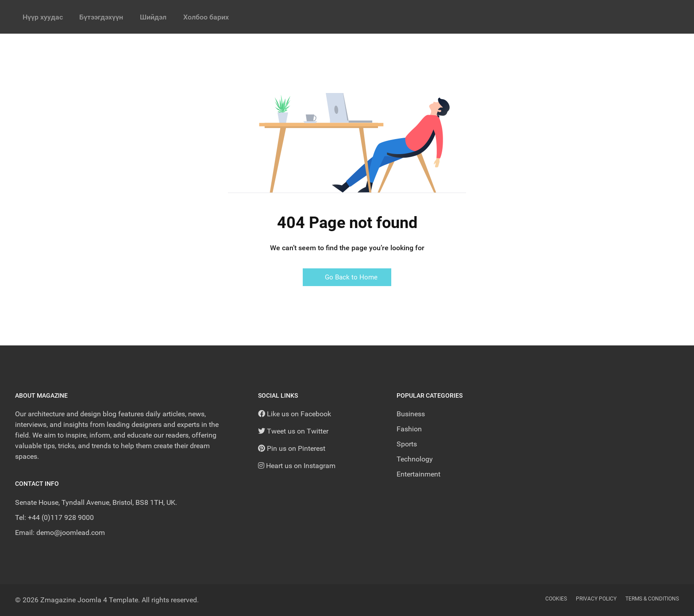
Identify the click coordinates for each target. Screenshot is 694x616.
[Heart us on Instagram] (297, 466)
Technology (415, 459)
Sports (407, 444)
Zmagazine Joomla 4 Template (89, 600)
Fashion (409, 429)
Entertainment (418, 474)
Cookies (556, 599)
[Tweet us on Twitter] (293, 431)
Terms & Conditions (652, 599)
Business (411, 414)
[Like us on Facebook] (295, 414)
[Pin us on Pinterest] (292, 448)
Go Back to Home (347, 277)
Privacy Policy (596, 599)
